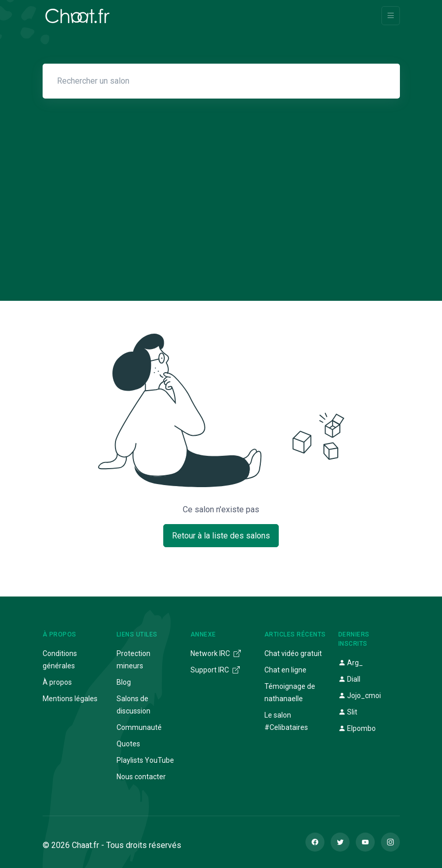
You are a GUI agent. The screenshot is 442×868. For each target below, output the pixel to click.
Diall (349, 679)
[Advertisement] (221, 191)
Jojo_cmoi (360, 696)
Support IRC (215, 670)
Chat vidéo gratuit (293, 653)
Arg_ (351, 663)
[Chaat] (78, 16)
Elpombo (357, 728)
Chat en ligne (285, 670)
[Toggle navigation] (391, 16)
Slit (348, 712)
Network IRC (216, 653)
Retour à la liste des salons (221, 536)
